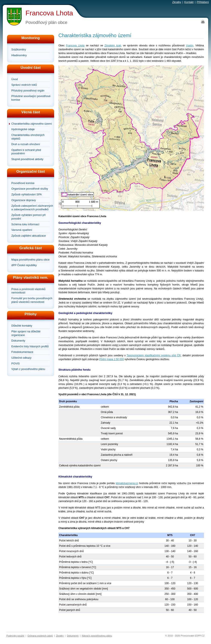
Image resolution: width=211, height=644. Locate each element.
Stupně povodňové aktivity (27, 159)
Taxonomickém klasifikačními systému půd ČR (154, 355)
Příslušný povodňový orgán (28, 91)
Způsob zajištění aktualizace (29, 236)
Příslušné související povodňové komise (31, 98)
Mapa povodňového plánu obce (30, 260)
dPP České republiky (24, 265)
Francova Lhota (49, 13)
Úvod (15, 79)
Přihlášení (203, 2)
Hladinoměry (19, 55)
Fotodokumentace (22, 352)
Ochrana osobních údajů (40, 636)
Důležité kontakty (22, 326)
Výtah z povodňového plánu (28, 369)
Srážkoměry (19, 49)
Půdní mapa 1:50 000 (112, 359)
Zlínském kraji (113, 46)
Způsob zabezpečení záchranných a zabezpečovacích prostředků (32, 208)
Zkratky (177, 2)
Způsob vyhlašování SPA (27, 194)
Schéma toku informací (25, 224)
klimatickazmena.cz (127, 483)
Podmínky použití (15, 636)
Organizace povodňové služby (30, 189)
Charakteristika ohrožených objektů (28, 137)
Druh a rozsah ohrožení (26, 144)
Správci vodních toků (24, 85)
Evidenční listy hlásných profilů (30, 346)
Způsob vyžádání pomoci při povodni (28, 217)
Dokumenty (18, 341)
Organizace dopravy (24, 200)
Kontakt (189, 2)
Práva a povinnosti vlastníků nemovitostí (28, 291)
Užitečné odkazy (21, 358)
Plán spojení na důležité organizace (26, 333)
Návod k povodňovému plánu (97, 636)
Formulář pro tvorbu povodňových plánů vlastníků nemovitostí (32, 300)
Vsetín (190, 46)
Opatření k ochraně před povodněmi (26, 152)
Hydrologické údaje (23, 129)
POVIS (16, 363)
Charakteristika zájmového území (32, 124)
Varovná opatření (22, 230)
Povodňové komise (23, 183)
